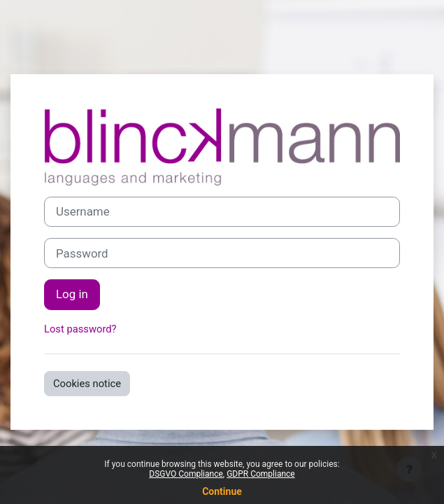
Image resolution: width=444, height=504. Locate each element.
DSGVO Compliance (186, 474)
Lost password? (80, 329)
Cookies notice (87, 384)
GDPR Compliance (261, 474)
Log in (72, 294)
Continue (222, 491)
